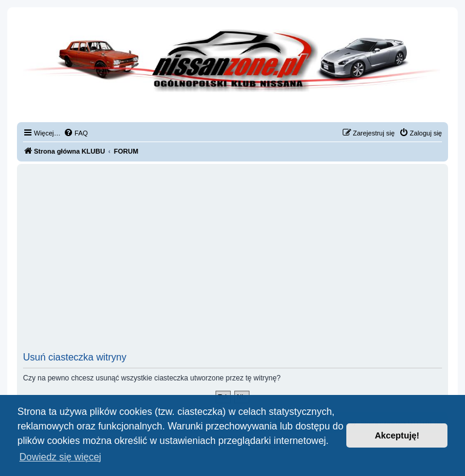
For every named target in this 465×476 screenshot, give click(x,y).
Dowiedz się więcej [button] (60, 457)
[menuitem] (76, 133)
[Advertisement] (232, 261)
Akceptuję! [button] (397, 435)
